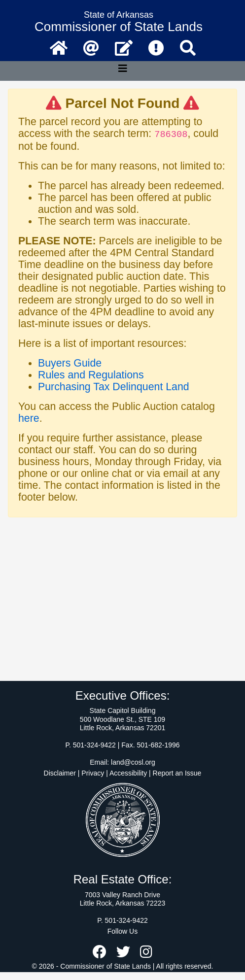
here (29, 418)
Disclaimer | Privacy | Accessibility (96, 773)
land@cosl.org (133, 762)
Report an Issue (177, 773)
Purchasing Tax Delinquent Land (114, 387)
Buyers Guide (70, 363)
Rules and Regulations (91, 375)
